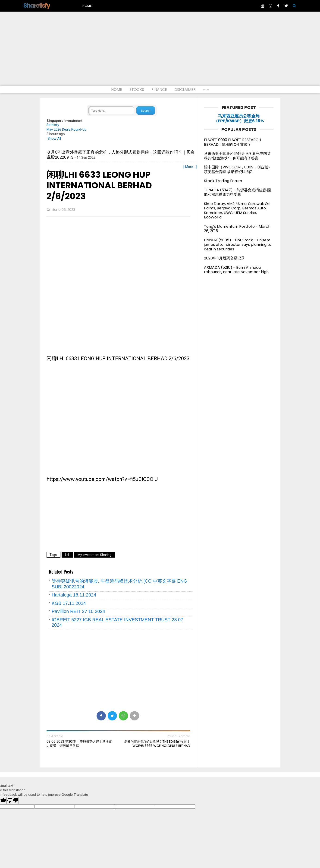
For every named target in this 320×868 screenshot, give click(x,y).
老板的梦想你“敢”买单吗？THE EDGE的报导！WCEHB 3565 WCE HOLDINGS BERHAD (157, 744)
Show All (54, 139)
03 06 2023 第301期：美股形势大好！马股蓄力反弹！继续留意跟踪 (79, 744)
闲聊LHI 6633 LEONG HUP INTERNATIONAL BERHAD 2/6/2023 (99, 186)
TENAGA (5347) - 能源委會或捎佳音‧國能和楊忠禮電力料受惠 (237, 192)
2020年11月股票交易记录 (224, 258)
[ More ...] (190, 167)
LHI (67, 555)
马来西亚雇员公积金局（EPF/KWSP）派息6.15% (239, 118)
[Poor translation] (13, 800)
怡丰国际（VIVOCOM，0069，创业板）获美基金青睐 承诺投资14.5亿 (238, 169)
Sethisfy (53, 125)
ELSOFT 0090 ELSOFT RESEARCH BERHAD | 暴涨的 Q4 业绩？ (232, 142)
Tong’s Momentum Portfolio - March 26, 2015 (237, 229)
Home (87, 6)
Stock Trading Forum (223, 181)
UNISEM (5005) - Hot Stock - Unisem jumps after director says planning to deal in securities (238, 245)
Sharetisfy (37, 5)
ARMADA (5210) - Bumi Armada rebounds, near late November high (236, 270)
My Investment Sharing (94, 555)
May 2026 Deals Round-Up (66, 129)
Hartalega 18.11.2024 (74, 595)
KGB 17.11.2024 (69, 603)
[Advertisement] (160, 51)
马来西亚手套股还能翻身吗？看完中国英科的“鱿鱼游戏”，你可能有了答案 (237, 156)
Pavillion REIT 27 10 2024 (78, 611)
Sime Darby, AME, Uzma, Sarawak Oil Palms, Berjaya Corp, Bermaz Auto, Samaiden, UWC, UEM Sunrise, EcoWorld (237, 211)
